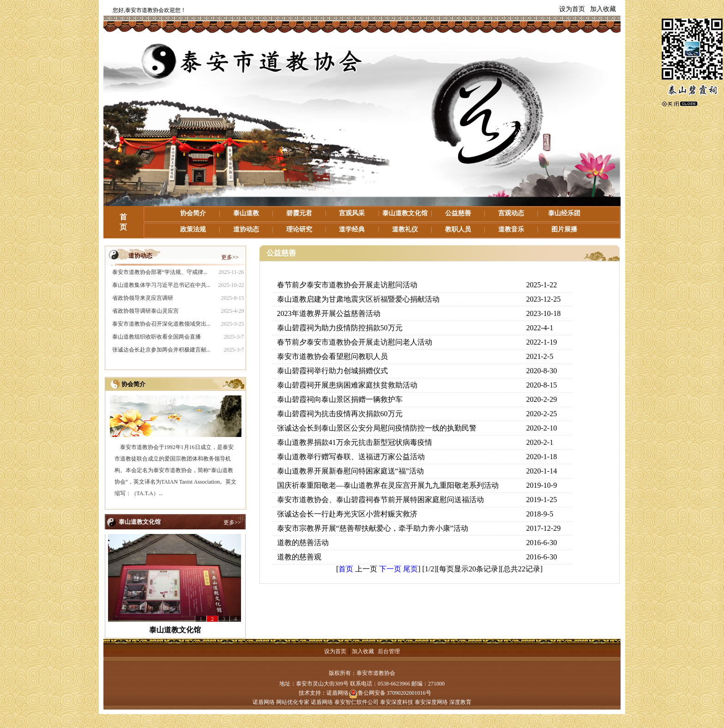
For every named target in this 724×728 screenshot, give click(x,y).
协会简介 (193, 213)
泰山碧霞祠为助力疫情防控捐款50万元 (340, 328)
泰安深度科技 (397, 702)
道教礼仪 (405, 229)
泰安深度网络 (431, 702)
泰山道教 (246, 213)
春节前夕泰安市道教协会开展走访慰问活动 (347, 285)
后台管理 (389, 651)
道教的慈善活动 (303, 543)
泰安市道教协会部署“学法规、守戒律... (160, 272)
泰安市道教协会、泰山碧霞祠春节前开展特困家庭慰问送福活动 (380, 500)
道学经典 (352, 229)
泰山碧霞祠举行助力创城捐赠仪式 (332, 371)
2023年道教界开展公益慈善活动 (329, 313)
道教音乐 (511, 229)
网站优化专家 (293, 702)
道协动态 (246, 229)
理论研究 (299, 229)
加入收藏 (603, 9)
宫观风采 (352, 213)
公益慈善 (458, 213)
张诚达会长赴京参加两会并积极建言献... (161, 350)
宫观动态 (511, 213)
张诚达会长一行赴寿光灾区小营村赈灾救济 (347, 514)
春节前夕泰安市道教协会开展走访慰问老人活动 (355, 342)
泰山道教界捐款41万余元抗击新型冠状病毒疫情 (355, 442)
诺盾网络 (338, 693)
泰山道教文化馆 (405, 213)
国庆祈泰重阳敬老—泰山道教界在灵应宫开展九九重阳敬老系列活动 (388, 485)
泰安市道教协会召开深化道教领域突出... (161, 324)
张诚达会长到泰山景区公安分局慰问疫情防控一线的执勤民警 (377, 428)
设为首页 (572, 9)
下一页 (390, 569)
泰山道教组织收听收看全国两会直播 (157, 337)
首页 (346, 569)
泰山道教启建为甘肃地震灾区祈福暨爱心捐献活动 (358, 299)
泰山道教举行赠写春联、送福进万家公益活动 (351, 457)
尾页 (410, 569)
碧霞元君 (299, 213)
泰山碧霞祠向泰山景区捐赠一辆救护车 (340, 399)
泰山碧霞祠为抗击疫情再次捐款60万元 (340, 414)
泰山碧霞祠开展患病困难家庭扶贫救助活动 (347, 385)
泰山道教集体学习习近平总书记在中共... (161, 285)
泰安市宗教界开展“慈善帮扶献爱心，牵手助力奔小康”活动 (373, 528)
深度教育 (460, 702)
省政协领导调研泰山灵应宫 (145, 311)
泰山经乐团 (564, 213)
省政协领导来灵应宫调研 (143, 298)
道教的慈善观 (299, 557)
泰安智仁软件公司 (356, 702)
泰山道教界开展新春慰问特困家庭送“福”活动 (350, 471)
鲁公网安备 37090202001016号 (390, 693)
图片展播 (564, 229)
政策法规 (193, 229)
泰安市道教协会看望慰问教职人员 (332, 356)
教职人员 (458, 229)
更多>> (230, 257)
